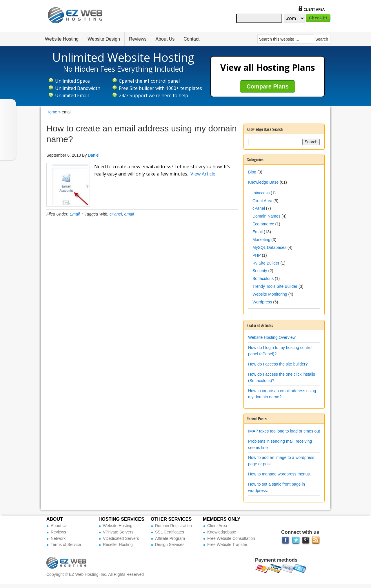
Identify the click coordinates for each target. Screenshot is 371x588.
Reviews (138, 39)
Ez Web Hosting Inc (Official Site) (79, 20)
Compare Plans (268, 86)
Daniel (94, 155)
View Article (203, 174)
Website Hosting (62, 39)
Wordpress (262, 302)
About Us (165, 39)
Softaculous (263, 278)
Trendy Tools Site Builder (275, 286)
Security (260, 271)
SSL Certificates (170, 532)
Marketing (261, 240)
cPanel (116, 214)
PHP (257, 255)
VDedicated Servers (121, 538)
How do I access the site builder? (278, 364)
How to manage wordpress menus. (279, 474)
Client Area (262, 201)
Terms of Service (66, 544)
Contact (191, 39)
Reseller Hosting (118, 544)
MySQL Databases (269, 247)
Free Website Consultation (231, 538)
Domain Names (266, 216)
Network (58, 538)
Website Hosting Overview (272, 337)
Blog (252, 172)
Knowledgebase (222, 532)
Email (75, 214)
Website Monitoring (270, 294)
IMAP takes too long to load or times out (284, 431)
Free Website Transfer (227, 544)
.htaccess (261, 193)
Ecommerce (263, 224)
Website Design (104, 39)
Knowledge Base (263, 182)
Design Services (170, 544)
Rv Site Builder (266, 263)
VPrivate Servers (118, 532)
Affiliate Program (170, 538)
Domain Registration (173, 526)
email (129, 214)
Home (52, 112)
